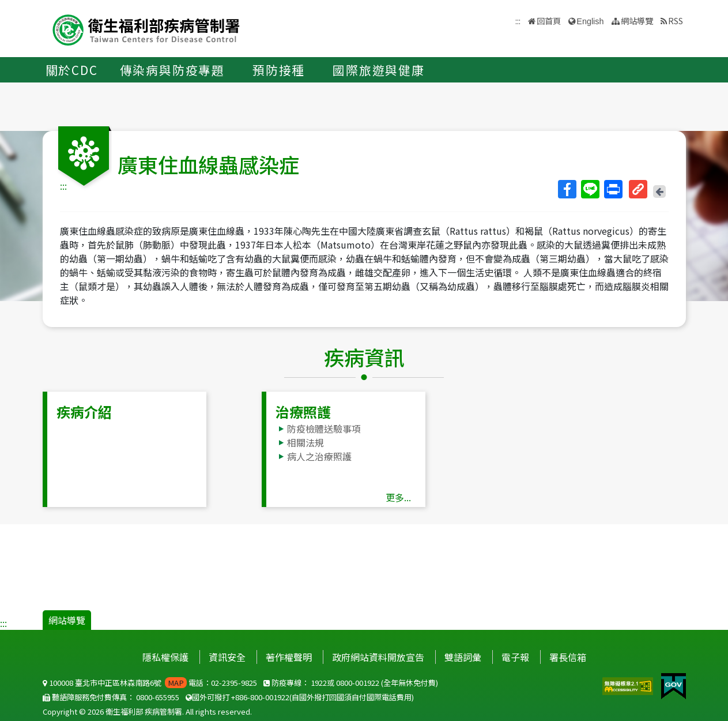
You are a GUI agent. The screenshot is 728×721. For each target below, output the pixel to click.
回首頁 (549, 20)
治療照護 (303, 412)
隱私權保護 (165, 657)
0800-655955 (158, 697)
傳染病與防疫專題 (172, 70)
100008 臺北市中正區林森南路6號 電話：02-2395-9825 (150, 683)
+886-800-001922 (260, 697)
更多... (398, 497)
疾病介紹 (84, 412)
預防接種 (279, 70)
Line (590, 189)
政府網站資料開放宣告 (378, 657)
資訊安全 (227, 657)
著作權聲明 (289, 657)
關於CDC (72, 70)
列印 (613, 189)
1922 (319, 683)
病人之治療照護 (319, 456)
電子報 (515, 657)
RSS (676, 20)
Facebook (567, 189)
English (590, 21)
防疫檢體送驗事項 (324, 429)
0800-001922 (358, 683)
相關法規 (305, 442)
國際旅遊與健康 (379, 70)
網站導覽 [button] (637, 20)
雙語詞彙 (463, 657)
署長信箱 (568, 657)
